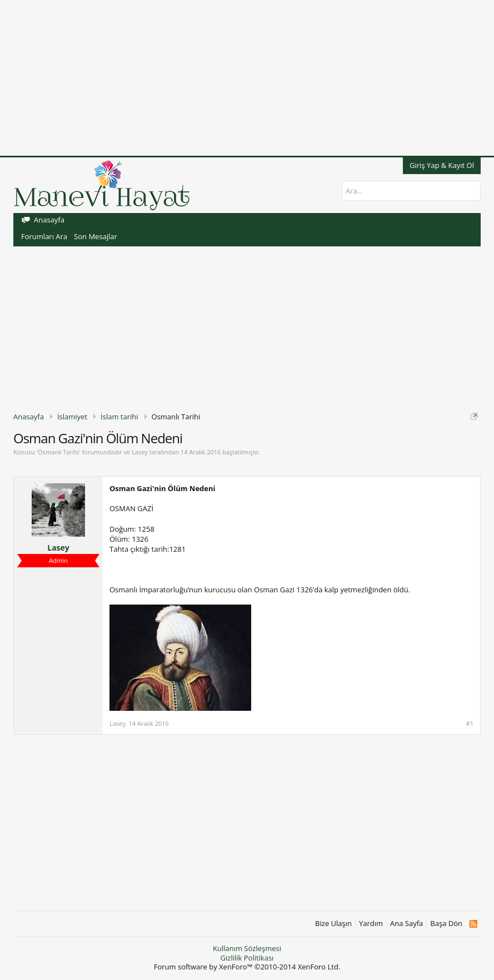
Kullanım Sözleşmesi (247, 948)
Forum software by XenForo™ (247, 967)
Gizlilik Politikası (247, 958)
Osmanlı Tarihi (58, 452)
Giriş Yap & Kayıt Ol (442, 165)
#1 (470, 724)
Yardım (371, 924)
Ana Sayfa (406, 924)
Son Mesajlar (96, 236)
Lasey (140, 452)
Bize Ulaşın (333, 924)
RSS (473, 924)
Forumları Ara (44, 236)
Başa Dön (446, 924)
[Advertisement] (247, 78)
